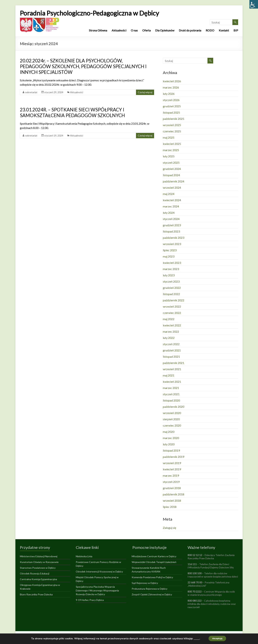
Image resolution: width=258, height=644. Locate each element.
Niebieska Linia (84, 556)
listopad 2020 (171, 400)
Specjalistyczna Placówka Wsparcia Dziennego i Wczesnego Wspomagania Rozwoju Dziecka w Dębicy (97, 590)
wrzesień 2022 (172, 306)
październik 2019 (174, 457)
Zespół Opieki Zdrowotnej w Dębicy (152, 594)
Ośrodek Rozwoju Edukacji (35, 573)
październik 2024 (174, 181)
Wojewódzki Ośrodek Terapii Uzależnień (154, 562)
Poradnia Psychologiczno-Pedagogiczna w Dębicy (89, 13)
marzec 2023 (171, 269)
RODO (210, 30)
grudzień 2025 (172, 106)
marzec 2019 (171, 475)
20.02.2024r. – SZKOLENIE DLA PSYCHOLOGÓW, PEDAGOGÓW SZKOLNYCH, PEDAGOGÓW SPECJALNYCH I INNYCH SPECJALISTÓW (83, 66)
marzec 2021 (171, 388)
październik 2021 (174, 363)
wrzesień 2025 (172, 125)
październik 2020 (174, 407)
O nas (134, 30)
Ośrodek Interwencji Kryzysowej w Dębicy (99, 571)
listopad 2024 (171, 175)
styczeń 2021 (171, 394)
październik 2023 (174, 238)
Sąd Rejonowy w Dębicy (145, 583)
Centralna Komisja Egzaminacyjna (38, 579)
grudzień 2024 (172, 169)
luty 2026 (169, 94)
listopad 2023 (171, 231)
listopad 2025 (171, 112)
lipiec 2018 (170, 507)
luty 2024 (169, 213)
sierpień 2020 (171, 419)
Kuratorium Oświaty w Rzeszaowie (39, 562)
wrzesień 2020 (172, 413)
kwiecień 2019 (172, 469)
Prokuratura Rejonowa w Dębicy (150, 589)
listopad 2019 (171, 450)
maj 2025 (169, 137)
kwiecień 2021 (172, 382)
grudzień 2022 (172, 288)
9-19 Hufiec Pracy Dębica (90, 600)
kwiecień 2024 (172, 200)
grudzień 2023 (172, 225)
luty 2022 (169, 338)
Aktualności (119, 30)
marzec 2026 (171, 87)
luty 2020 (169, 444)
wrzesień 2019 (172, 463)
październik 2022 (174, 300)
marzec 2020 (171, 438)
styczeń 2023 (171, 281)
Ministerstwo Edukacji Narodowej (39, 556)
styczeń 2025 (171, 162)
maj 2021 (169, 375)
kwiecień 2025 (172, 144)
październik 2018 (174, 494)
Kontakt (224, 30)
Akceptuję (217, 638)
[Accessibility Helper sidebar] (254, 4)
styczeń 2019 (171, 482)
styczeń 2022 (171, 344)
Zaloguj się (169, 528)
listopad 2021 (171, 357)
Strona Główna (98, 30)
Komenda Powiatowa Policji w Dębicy (152, 577)
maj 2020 (169, 432)
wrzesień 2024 (172, 188)
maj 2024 (169, 194)
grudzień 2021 (172, 350)
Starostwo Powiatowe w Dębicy (38, 568)
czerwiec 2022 (172, 313)
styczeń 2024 (171, 219)
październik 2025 (174, 119)
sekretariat (31, 92)
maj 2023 (169, 256)
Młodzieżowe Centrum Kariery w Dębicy (154, 556)
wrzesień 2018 (172, 500)
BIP (236, 30)
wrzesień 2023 (172, 244)
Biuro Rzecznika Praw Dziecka (36, 594)
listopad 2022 (171, 294)
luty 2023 (169, 275)
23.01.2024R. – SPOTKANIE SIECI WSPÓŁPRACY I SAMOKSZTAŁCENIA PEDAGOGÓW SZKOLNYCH (72, 112)
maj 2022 (169, 319)
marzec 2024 (171, 206)
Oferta (146, 30)
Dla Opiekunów (165, 30)
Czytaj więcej (145, 92)
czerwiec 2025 (172, 131)
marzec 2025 (171, 150)
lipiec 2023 (170, 250)
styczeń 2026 (171, 100)
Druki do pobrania (190, 30)
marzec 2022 (171, 331)
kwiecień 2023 (172, 263)
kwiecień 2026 (172, 81)
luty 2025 (169, 156)
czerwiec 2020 (172, 425)
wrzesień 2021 (172, 369)
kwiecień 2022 (172, 325)
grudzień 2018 (172, 488)
